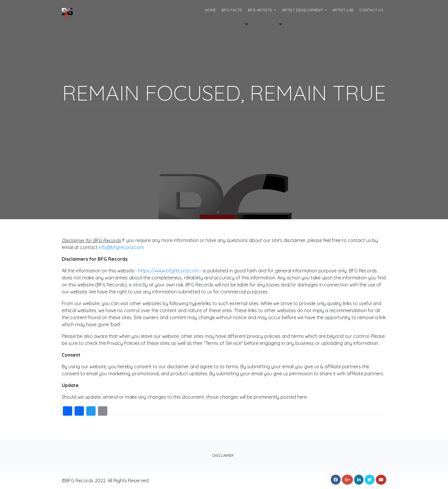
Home (210, 10)
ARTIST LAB (343, 10)
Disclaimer (223, 455)
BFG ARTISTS (261, 10)
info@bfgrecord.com (121, 247)
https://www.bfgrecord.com (168, 271)
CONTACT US (371, 10)
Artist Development (303, 10)
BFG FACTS (232, 10)
